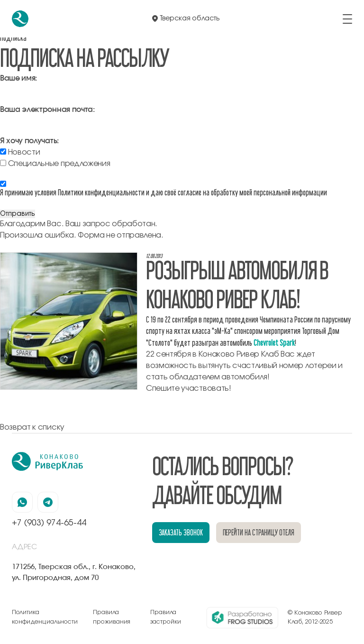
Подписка (13, 38)
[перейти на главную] (20, 19)
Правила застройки (166, 617)
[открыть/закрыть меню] (347, 19)
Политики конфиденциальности (101, 192)
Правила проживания (112, 617)
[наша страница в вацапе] (22, 502)
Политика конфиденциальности (45, 617)
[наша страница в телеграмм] (48, 502)
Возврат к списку (32, 427)
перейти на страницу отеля (259, 532)
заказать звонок (181, 532)
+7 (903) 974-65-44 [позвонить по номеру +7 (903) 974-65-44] (49, 523)
